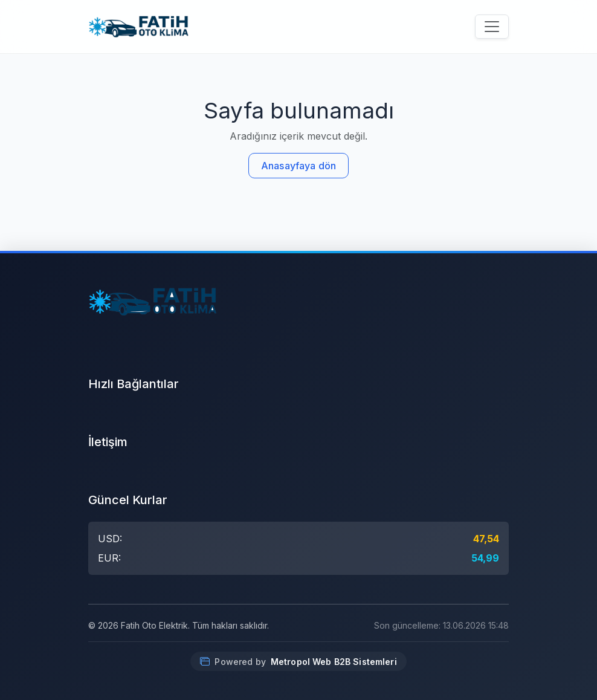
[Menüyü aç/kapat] (492, 27)
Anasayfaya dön (298, 166)
